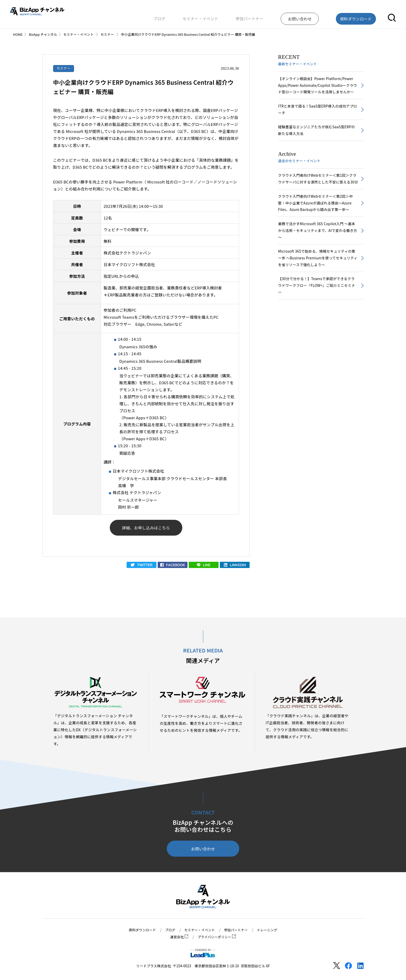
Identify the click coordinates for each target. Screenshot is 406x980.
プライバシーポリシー (217, 937)
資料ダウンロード (140, 930)
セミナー (64, 68)
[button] (392, 16)
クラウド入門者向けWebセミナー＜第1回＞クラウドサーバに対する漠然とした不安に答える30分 (318, 193)
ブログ (190, 16)
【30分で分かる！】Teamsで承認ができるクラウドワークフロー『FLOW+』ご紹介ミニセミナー (318, 307)
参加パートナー (266, 16)
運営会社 (178, 937)
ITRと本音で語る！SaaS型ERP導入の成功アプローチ (317, 118)
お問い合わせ (203, 850)
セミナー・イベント (224, 16)
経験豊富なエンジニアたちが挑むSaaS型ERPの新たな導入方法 (316, 140)
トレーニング (269, 930)
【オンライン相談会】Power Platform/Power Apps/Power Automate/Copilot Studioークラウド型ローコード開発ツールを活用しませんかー (318, 89)
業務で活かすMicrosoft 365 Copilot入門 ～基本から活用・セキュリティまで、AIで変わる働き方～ (317, 250)
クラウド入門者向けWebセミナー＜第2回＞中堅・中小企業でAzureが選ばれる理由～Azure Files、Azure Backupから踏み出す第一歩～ (317, 221)
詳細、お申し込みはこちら (146, 528)
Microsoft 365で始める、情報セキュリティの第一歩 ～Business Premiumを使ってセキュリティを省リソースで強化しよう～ (318, 278)
